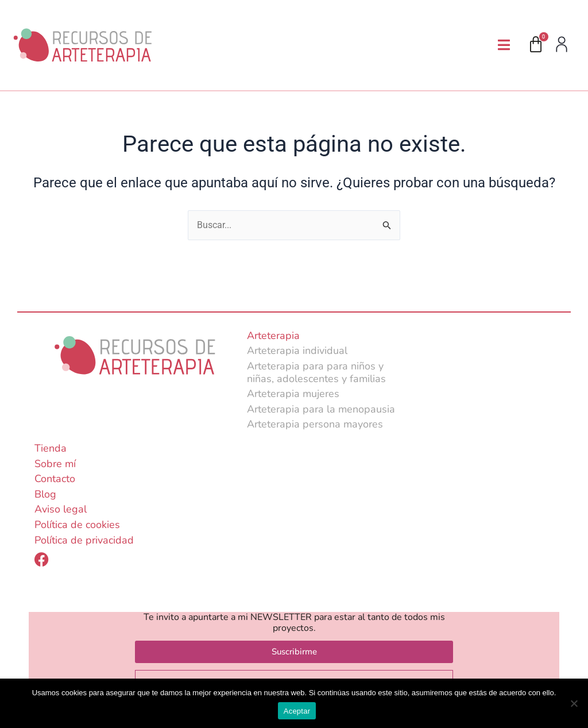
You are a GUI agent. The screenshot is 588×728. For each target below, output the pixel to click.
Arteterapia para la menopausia (321, 409)
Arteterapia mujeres (293, 394)
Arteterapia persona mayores (315, 425)
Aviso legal (61, 510)
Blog (45, 494)
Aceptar (297, 711)
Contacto (55, 479)
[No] (574, 703)
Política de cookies (77, 525)
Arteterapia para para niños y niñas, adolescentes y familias (316, 372)
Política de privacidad (84, 540)
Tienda (51, 448)
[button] (504, 45)
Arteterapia (273, 336)
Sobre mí (55, 464)
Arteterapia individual (297, 351)
